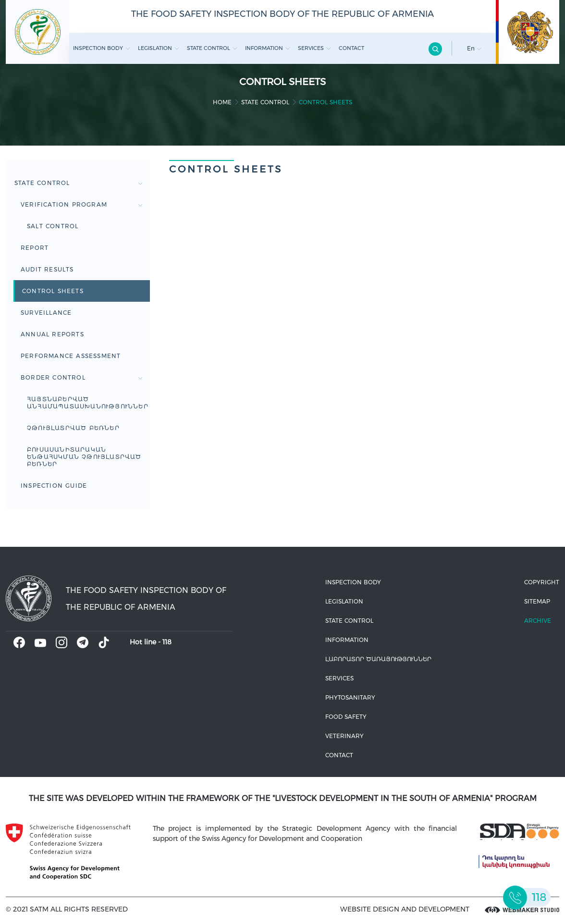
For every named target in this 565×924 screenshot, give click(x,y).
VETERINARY (344, 736)
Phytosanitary (350, 697)
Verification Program (82, 204)
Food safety (346, 717)
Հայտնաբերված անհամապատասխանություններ (88, 403)
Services (314, 48)
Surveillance (46, 313)
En (474, 48)
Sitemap (537, 601)
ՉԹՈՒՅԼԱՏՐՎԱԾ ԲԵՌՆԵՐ (73, 428)
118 (167, 642)
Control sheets (53, 291)
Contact (351, 48)
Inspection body (102, 48)
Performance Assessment (71, 356)
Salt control (53, 226)
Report (35, 248)
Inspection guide (54, 486)
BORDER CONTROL (82, 377)
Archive (538, 621)
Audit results (47, 269)
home (222, 102)
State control (212, 48)
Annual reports (52, 334)
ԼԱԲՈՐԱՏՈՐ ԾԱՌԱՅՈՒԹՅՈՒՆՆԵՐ (378, 659)
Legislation (159, 48)
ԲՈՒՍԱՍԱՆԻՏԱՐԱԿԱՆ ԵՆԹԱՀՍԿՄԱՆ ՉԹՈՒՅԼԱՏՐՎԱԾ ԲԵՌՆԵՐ (84, 457)
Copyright (542, 582)
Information (268, 48)
